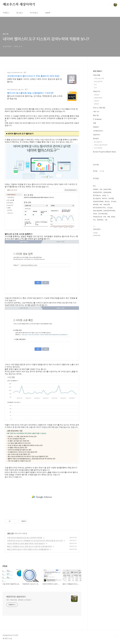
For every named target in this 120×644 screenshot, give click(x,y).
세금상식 (97, 101)
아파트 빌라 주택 (99, 79)
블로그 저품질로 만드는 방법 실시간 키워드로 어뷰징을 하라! (29, 546)
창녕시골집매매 (98, 211)
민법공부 (96, 127)
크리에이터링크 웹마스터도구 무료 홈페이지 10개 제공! (33, 76)
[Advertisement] (42, 497)
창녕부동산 (100, 220)
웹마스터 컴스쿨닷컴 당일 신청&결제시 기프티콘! (30, 93)
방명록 (48, 13)
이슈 (94, 220)
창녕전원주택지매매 (109, 211)
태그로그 (20, 13)
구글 (106, 220)
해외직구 (105, 199)
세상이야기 (97, 135)
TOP (115, 636)
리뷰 (101, 189)
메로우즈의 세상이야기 (19, 5)
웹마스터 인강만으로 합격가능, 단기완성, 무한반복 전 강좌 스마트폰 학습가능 (35, 97)
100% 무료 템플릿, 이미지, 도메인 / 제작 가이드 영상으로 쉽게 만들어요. (35, 80)
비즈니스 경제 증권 (99, 108)
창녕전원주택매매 (98, 202)
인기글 (102, 171)
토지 (95, 85)
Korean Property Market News (105, 152)
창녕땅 (113, 217)
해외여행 (96, 205)
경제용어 (96, 189)
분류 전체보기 (97, 71)
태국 (101, 205)
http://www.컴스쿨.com (15, 89)
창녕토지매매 (107, 189)
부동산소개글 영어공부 (101, 145)
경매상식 (97, 104)
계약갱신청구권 (98, 217)
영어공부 (96, 139)
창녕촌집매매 (107, 192)
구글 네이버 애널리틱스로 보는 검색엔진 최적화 (25, 538)
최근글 (95, 171)
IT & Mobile (97, 119)
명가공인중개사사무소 (99, 208)
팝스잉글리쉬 (98, 142)
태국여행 (111, 199)
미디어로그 (34, 13)
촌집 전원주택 (98, 82)
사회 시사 (96, 112)
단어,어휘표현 (98, 148)
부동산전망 (107, 205)
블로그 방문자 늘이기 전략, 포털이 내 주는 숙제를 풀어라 (28, 549)
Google (110, 208)
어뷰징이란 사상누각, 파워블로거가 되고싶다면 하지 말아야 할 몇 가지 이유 (35, 541)
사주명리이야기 (98, 131)
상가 (95, 88)
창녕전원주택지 (98, 192)
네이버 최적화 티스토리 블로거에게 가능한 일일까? (26, 543)
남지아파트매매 (103, 214)
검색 (110, 5)
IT (108, 195)
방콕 (105, 217)
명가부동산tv (97, 195)
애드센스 (107, 202)
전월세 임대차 (98, 98)
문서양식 (114, 202)
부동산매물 (97, 75)
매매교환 (97, 95)
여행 (94, 123)
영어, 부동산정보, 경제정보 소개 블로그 (19, 600)
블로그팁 (10, 533)
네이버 (95, 214)
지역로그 (6, 13)
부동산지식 (97, 91)
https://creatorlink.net (15, 73)
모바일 (104, 195)
